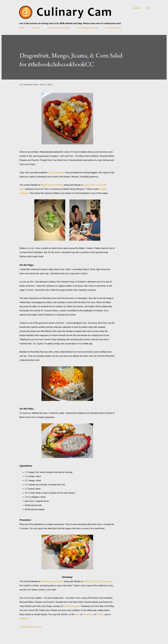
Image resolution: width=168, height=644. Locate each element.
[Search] (137, 8)
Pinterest (24, 619)
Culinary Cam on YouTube (59, 28)
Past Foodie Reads (113, 28)
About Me (36, 28)
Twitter (100, 614)
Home (22, 28)
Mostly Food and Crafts (52, 185)
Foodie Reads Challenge (87, 28)
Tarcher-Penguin (56, 173)
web (77, 614)
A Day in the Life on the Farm (98, 581)
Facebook (88, 614)
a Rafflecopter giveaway (31, 627)
